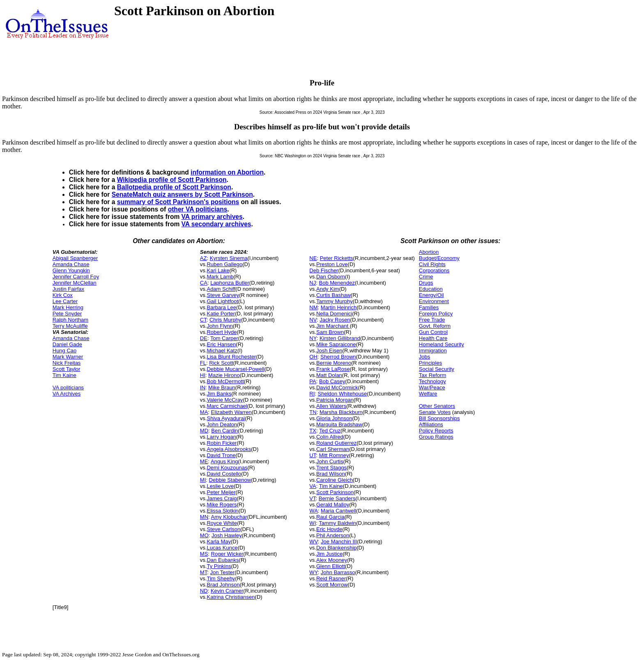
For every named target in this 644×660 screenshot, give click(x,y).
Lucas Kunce (222, 548)
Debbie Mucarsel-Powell (235, 369)
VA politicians (68, 387)
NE (313, 258)
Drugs (426, 283)
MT (204, 572)
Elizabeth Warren (231, 412)
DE (204, 338)
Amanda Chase (71, 264)
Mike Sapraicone (336, 344)
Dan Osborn (331, 277)
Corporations (434, 270)
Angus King (224, 461)
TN (313, 412)
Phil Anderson (333, 535)
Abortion (429, 252)
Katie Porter (221, 314)
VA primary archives (212, 217)
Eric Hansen (221, 344)
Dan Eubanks (223, 560)
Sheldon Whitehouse (343, 394)
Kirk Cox (63, 295)
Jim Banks (219, 394)
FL (203, 363)
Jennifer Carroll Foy (76, 277)
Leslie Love (220, 486)
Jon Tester (222, 572)
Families (429, 307)
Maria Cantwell (338, 511)
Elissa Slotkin (222, 511)
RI (312, 394)
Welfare (428, 394)
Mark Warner (68, 357)
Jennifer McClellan (75, 283)
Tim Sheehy (221, 578)
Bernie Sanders (337, 498)
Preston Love (332, 264)
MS (204, 554)
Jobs (424, 357)
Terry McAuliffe (70, 326)
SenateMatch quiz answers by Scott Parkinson (182, 194)
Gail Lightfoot (222, 301)
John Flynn (220, 326)
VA (313, 486)
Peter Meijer (221, 492)
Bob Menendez (337, 283)
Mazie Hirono (224, 375)
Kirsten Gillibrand (340, 338)
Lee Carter (65, 301)
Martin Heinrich (339, 307)
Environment (434, 301)
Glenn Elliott (331, 566)
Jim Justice (329, 554)
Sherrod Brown (338, 357)
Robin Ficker (222, 443)
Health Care (433, 338)
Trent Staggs (331, 468)
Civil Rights (432, 264)
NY (313, 338)
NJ (313, 283)
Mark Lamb (220, 277)
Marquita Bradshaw (339, 424)
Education (431, 289)
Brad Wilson (331, 474)
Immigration (433, 351)
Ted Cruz (330, 431)
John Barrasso (338, 572)
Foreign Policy (436, 314)
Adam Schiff (221, 289)
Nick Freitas (67, 363)
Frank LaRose (333, 369)
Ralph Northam (70, 320)
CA (204, 283)
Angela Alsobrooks (229, 449)
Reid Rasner (331, 578)
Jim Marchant (333, 326)
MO (204, 535)
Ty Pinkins (219, 566)
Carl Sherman (333, 449)
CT (203, 320)
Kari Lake (218, 270)
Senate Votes (435, 412)
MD (204, 431)
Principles (430, 363)
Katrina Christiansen (231, 597)
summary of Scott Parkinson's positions (178, 202)
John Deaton (222, 424)
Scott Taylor (67, 369)
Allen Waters (331, 406)
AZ (204, 258)
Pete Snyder (67, 314)
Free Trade (432, 320)
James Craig (222, 498)
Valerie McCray (225, 400)
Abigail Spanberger (75, 258)
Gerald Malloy (333, 505)
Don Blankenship (336, 548)
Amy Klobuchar (229, 517)
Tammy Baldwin (337, 523)
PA (313, 381)
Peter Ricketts (337, 258)
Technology (432, 381)
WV (313, 542)
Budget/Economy (439, 258)
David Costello (224, 474)
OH (313, 357)
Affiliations (431, 424)
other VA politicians (198, 209)
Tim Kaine (64, 375)
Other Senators (437, 406)
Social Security (437, 369)
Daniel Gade (67, 344)
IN (203, 387)
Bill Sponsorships (439, 418)
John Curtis (330, 461)
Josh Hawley (227, 535)
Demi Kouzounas (227, 468)
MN (204, 517)
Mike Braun (222, 387)
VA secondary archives (216, 224)
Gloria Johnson (334, 418)
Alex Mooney (332, 560)
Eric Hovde (329, 529)
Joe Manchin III (339, 542)
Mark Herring (68, 307)
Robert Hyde (222, 332)
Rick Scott (221, 363)
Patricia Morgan (335, 400)
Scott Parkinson (335, 492)
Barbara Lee (221, 307)
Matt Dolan (329, 375)
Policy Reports (436, 431)
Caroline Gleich (335, 480)
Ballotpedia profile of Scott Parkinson (174, 187)
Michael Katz (222, 351)
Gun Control (433, 332)
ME (204, 461)
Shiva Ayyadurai (226, 418)
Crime (426, 277)
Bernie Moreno (334, 363)
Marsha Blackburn (341, 412)
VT (312, 498)
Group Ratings (436, 437)
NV (313, 320)
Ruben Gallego (224, 264)
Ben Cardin (224, 431)
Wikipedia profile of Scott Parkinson (172, 180)
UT (313, 455)
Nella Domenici (334, 314)
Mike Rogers (222, 505)
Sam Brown (330, 332)
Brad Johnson (223, 585)
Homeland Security (442, 344)
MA (204, 412)
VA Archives (67, 394)
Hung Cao (65, 351)
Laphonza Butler (230, 283)
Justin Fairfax (68, 289)
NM (313, 307)
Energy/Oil (431, 295)
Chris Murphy (225, 320)
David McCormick (337, 387)
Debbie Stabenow (230, 480)
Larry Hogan (221, 437)
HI (203, 375)
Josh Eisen (329, 351)
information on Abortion (227, 172)
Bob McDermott (225, 381)
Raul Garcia (330, 517)
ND (204, 591)
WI (313, 523)
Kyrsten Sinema (229, 258)
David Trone (221, 455)
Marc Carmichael (227, 406)
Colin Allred (330, 437)
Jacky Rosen (335, 320)
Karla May (219, 542)
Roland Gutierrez (336, 443)
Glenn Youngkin (71, 270)
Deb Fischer (324, 270)
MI (203, 480)
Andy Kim (328, 289)
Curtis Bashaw (333, 295)
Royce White (222, 523)
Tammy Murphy (335, 301)
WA (313, 511)
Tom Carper (224, 338)
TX (313, 431)
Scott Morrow (332, 585)
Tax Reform (432, 375)
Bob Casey (332, 381)
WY (313, 572)
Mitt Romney (334, 455)
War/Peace (432, 387)
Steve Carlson (223, 529)
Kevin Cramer (227, 591)
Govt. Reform (435, 326)
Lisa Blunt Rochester (231, 357)
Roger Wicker (227, 554)
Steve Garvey (223, 295)
